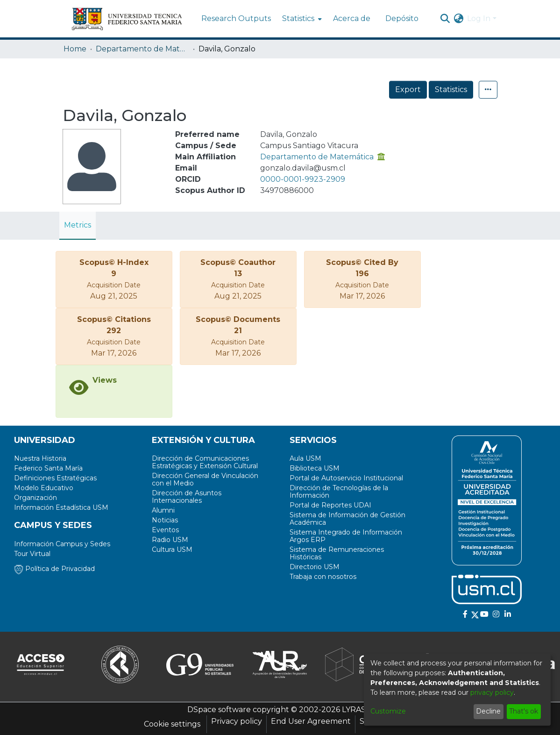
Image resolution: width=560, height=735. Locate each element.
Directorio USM (315, 567)
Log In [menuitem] (479, 18)
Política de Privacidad (54, 569)
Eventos (165, 530)
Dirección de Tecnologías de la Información (339, 492)
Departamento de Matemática (142, 49)
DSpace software (219, 710)
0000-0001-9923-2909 (303, 179)
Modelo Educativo (44, 488)
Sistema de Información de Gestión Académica (347, 519)
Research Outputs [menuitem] (236, 18)
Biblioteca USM (315, 468)
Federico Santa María (48, 468)
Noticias (165, 520)
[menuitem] (301, 19)
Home (75, 49)
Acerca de (352, 18)
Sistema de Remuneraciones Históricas (337, 553)
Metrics (78, 225)
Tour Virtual (32, 554)
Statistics (451, 89)
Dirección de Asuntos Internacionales (187, 497)
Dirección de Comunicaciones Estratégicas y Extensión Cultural (205, 462)
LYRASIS (357, 710)
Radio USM (170, 540)
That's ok (524, 711)
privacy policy (492, 692)
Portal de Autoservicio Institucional (346, 478)
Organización (35, 498)
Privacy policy (237, 721)
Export (408, 89)
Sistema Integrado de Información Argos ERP (346, 536)
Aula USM (305, 458)
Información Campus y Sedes (62, 544)
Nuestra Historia (40, 458)
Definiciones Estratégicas (55, 478)
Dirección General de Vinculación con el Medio (205, 479)
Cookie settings (172, 724)
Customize (388, 711)
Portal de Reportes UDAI (330, 505)
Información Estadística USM (61, 507)
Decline (488, 711)
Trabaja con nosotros (323, 577)
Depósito (402, 18)
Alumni (163, 510)
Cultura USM (172, 549)
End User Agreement (311, 721)
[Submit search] (445, 19)
